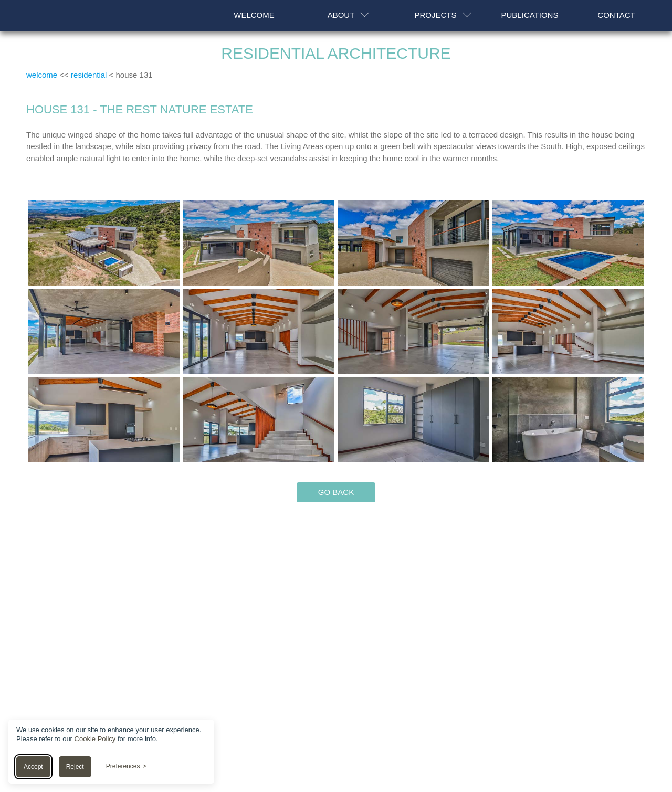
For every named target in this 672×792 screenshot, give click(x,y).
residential (89, 75)
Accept (33, 767)
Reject (75, 767)
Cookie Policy (95, 739)
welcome (42, 75)
